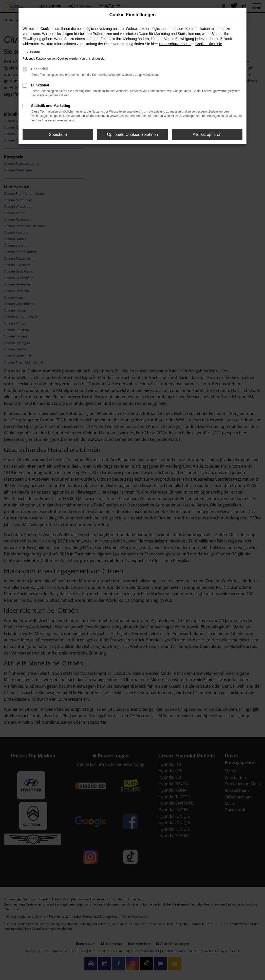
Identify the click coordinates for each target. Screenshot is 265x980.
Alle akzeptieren (207, 134)
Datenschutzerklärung (176, 44)
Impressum (31, 51)
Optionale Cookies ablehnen (132, 134)
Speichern (58, 134)
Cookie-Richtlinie (209, 44)
